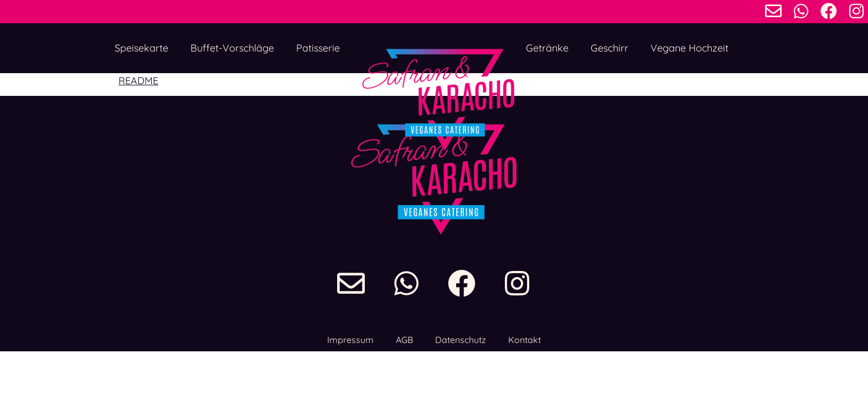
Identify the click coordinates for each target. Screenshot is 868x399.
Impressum (350, 340)
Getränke (547, 48)
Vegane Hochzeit (689, 48)
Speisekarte (141, 48)
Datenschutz (461, 340)
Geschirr (609, 48)
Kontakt (525, 340)
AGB (404, 340)
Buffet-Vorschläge (232, 48)
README (138, 81)
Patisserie (318, 48)
